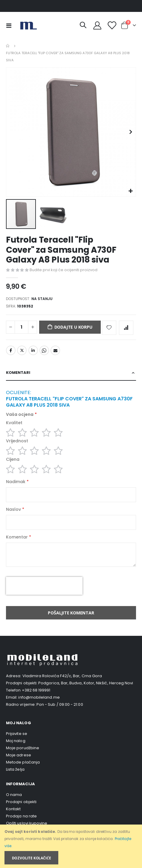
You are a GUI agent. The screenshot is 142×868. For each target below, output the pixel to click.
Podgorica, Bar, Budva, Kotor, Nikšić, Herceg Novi (86, 683)
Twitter (22, 350)
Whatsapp (44, 350)
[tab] (71, 373)
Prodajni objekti (21, 802)
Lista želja (15, 769)
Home (8, 46)
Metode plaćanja (23, 762)
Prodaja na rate (21, 816)
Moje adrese (19, 755)
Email (55, 350)
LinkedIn (33, 350)
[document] (71, 846)
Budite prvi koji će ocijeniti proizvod (64, 270)
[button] (130, 191)
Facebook (11, 350)
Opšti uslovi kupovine (27, 823)
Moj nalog (16, 741)
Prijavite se (17, 734)
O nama (14, 795)
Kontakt (13, 809)
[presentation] (44, 586)
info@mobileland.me (39, 697)
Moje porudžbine (23, 748)
